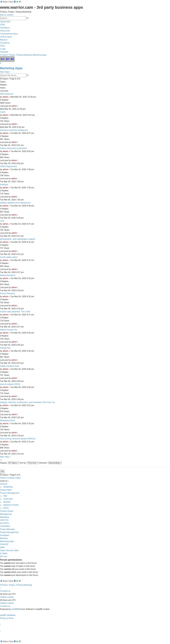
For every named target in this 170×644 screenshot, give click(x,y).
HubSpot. (4, 185)
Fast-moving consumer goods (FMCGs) (18, 439)
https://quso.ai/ (7, 94)
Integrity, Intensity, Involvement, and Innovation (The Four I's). (27, 402)
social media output (9, 257)
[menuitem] (2, 25)
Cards (3, 112)
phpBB (14, 609)
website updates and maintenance (15, 203)
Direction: (50, 463)
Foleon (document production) (13, 148)
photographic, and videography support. (18, 239)
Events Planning (7, 293)
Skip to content (7, 15)
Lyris (2, 221)
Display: (10, 463)
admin (5, 97)
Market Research (8, 275)
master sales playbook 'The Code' (15, 312)
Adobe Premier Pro (9, 330)
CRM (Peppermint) (8, 166)
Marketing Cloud (7, 420)
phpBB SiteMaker (8, 615)
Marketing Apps (11, 68)
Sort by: (29, 463)
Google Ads (5, 348)
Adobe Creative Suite (10, 366)
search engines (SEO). (10, 384)
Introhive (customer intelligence (14, 130)
